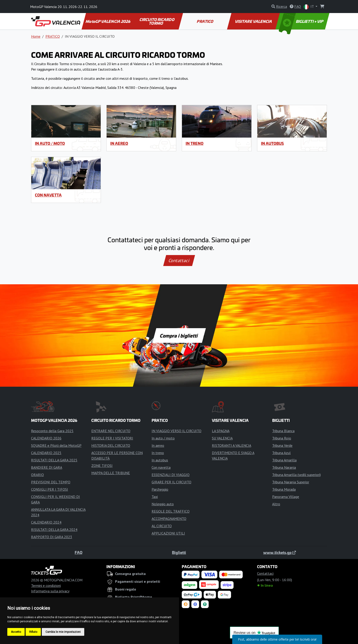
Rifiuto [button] (33, 632)
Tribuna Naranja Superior (291, 482)
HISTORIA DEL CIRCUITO (111, 445)
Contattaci (179, 261)
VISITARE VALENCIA (254, 21)
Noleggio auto (163, 504)
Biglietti (179, 552)
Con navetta (48, 195)
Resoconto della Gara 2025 (52, 431)
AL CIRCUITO (162, 526)
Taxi (155, 497)
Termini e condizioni (46, 585)
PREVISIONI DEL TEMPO (51, 482)
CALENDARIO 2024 (46, 522)
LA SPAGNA (221, 431)
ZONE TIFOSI (102, 466)
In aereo (119, 143)
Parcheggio (160, 489)
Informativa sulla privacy (50, 591)
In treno (195, 143)
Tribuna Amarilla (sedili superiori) (296, 475)
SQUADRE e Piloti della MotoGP (56, 445)
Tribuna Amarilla (284, 460)
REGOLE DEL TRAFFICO (171, 511)
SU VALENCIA (222, 438)
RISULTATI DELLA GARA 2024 (54, 530)
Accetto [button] (16, 632)
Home (36, 36)
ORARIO (37, 475)
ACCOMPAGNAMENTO (169, 519)
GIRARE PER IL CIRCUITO (171, 482)
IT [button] (309, 7)
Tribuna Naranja (284, 467)
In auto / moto (50, 143)
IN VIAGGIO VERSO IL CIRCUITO (176, 431)
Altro (276, 504)
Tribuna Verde (282, 445)
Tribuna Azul (281, 453)
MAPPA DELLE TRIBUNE (111, 473)
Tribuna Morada (284, 489)
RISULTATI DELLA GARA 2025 (54, 460)
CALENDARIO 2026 (46, 438)
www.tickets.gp (280, 552)
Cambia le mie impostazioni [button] (63, 632)
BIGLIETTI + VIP (301, 21)
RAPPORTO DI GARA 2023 (52, 537)
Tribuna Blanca (283, 431)
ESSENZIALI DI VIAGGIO (171, 475)
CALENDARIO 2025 (46, 453)
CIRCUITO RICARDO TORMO (157, 21)
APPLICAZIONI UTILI (168, 533)
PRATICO (205, 21)
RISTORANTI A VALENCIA (232, 445)
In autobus (272, 143)
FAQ (79, 552)
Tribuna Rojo (282, 438)
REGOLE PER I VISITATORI (112, 438)
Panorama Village (286, 497)
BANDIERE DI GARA (47, 467)
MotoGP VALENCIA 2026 (108, 21)
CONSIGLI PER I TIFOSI (50, 489)
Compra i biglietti (179, 335)
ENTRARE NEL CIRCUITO (111, 431)
